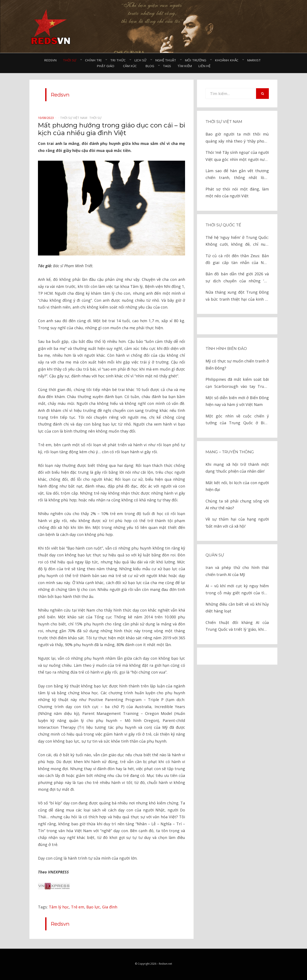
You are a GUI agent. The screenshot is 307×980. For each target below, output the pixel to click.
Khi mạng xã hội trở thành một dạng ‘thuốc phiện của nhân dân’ (237, 468)
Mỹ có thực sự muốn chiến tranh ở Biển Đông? (237, 364)
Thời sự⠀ (71, 60)
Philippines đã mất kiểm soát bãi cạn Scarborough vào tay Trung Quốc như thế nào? (237, 383)
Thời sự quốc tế (223, 225)
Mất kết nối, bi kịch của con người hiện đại (237, 486)
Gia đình (110, 907)
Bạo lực (93, 907)
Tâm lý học (59, 907)
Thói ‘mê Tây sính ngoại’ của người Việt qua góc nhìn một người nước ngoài (237, 156)
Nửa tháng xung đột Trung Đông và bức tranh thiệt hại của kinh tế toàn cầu (237, 296)
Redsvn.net (165, 964)
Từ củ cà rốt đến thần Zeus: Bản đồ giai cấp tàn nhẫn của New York (237, 260)
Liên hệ (204, 66)
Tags (167, 66)
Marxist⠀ (255, 60)
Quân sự (215, 555)
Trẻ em (78, 907)
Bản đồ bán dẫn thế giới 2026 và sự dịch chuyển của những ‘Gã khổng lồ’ (237, 278)
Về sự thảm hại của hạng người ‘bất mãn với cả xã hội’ (237, 522)
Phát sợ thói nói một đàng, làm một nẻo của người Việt (237, 192)
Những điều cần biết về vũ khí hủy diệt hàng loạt (237, 608)
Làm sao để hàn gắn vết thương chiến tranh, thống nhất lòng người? (237, 175)
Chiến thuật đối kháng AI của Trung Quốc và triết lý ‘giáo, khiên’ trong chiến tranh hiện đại (237, 626)
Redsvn (50, 60)
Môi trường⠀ (197, 60)
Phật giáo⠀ (107, 66)
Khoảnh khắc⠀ (228, 60)
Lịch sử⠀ (142, 60)
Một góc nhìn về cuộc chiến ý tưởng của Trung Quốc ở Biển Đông (237, 420)
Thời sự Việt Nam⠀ (75, 118)
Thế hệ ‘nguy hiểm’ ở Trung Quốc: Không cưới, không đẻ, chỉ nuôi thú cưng (237, 241)
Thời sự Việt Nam (224, 122)
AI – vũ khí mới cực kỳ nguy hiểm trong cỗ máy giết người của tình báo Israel (237, 590)
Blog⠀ (151, 66)
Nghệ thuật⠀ (167, 60)
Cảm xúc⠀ (131, 66)
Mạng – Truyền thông (230, 452)
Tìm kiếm (185, 66)
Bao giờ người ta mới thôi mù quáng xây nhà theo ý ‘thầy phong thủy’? (237, 138)
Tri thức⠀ (119, 60)
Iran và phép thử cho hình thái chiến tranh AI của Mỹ (237, 571)
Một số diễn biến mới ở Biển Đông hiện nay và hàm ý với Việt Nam (237, 401)
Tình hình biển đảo (226, 349)
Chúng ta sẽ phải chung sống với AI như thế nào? (237, 504)
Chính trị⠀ (94, 60)
